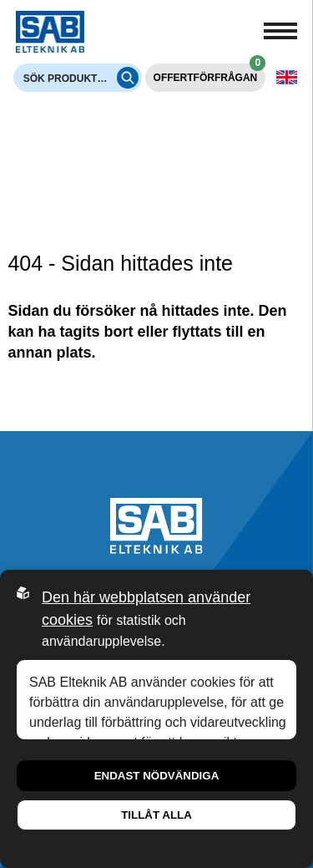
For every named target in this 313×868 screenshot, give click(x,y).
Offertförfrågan (210, 74)
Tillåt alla (156, 815)
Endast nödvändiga (157, 776)
